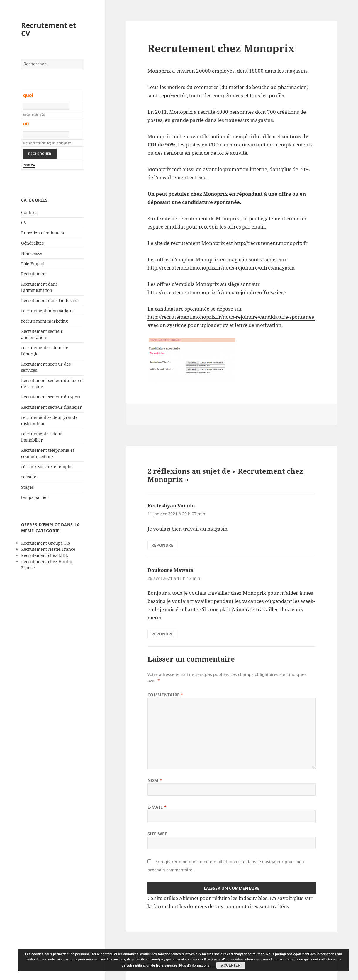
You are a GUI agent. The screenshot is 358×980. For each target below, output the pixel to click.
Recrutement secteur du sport (51, 397)
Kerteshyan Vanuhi (171, 506)
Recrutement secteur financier (51, 407)
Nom (155, 780)
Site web (157, 834)
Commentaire (166, 695)
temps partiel (34, 497)
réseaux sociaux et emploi (47, 467)
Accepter (231, 965)
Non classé (32, 253)
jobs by (29, 165)
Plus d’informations (194, 965)
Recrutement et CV (49, 29)
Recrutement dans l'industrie (50, 300)
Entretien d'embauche (43, 233)
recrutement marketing (45, 321)
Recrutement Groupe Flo (46, 543)
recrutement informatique (47, 311)
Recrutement (34, 274)
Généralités (32, 243)
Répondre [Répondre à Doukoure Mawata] (162, 634)
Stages (27, 487)
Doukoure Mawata (170, 570)
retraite (29, 477)
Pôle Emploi (33, 264)
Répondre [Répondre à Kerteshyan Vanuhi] (162, 545)
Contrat (29, 212)
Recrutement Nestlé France (48, 549)
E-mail (157, 807)
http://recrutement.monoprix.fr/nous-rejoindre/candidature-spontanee (231, 317)
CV (24, 223)
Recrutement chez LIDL (45, 555)
